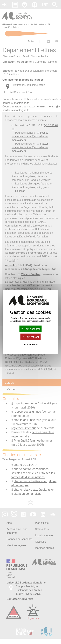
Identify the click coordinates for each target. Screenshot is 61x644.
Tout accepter (30, 329)
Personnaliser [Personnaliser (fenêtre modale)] (31, 344)
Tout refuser (30, 337)
